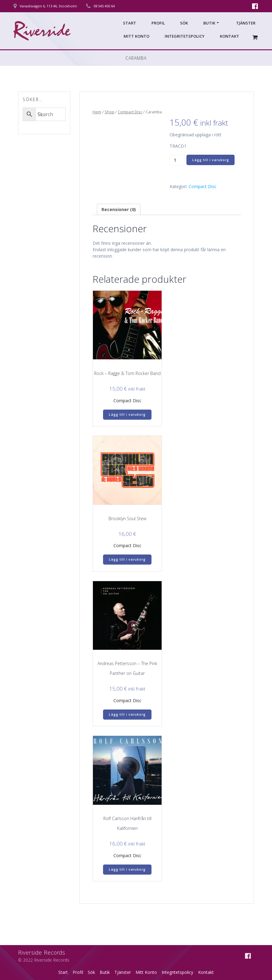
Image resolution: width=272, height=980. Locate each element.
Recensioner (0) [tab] (119, 209)
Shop (109, 112)
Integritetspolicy (185, 36)
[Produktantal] (177, 160)
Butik (209, 23)
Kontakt (230, 36)
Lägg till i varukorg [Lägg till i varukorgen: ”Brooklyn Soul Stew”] (127, 559)
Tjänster (246, 23)
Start (130, 23)
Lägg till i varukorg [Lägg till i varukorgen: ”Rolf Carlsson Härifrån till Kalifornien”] (127, 869)
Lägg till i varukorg (211, 160)
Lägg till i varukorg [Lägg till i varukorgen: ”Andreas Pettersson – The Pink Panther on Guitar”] (127, 714)
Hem (97, 112)
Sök (184, 23)
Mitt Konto (136, 36)
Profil (158, 23)
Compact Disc (130, 112)
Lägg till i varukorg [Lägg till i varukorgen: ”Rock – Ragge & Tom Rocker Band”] (127, 414)
